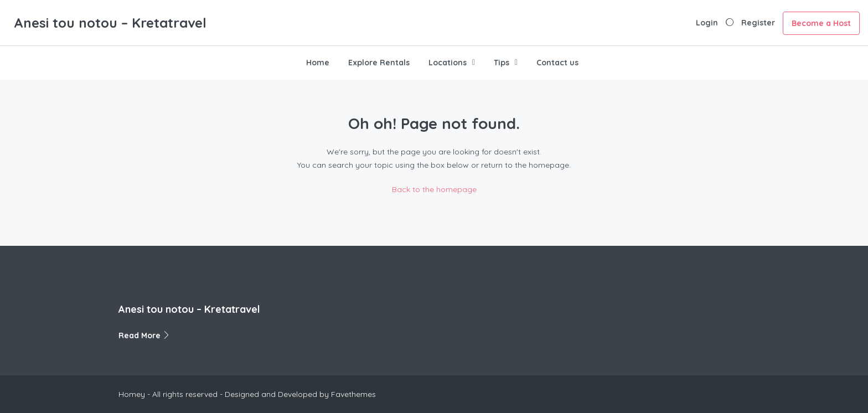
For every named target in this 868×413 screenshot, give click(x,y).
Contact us (557, 63)
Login (707, 23)
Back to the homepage (434, 189)
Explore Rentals (379, 63)
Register (758, 23)
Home (318, 63)
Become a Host (821, 23)
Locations (448, 63)
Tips (502, 63)
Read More (144, 335)
